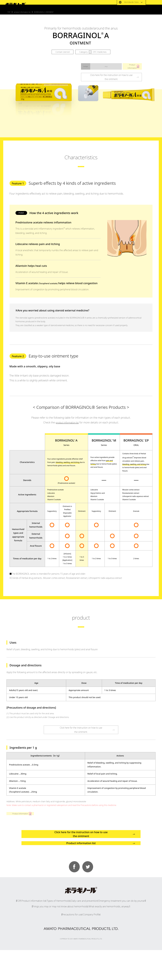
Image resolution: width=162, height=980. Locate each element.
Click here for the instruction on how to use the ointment (81, 850)
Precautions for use (66, 944)
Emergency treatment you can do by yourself (128, 931)
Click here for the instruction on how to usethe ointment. (111, 81)
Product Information (20, 824)
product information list (67, 427)
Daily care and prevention (88, 931)
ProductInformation (132, 67)
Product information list (81, 868)
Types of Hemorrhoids (60, 931)
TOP (14, 931)
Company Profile (97, 944)
